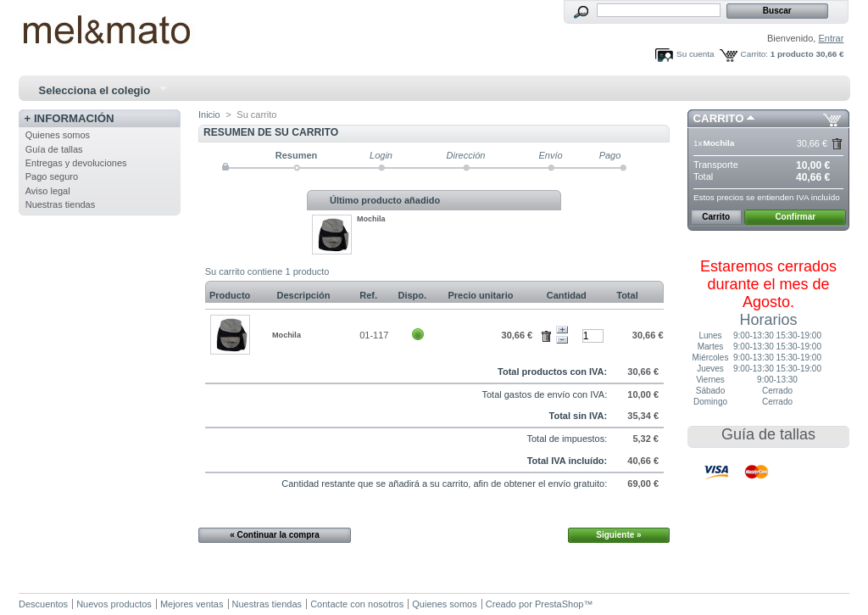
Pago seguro (52, 176)
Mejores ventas (192, 604)
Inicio (209, 115)
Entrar (831, 38)
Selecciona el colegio (96, 91)
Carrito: (754, 54)
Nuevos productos (114, 604)
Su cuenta (695, 54)
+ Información (70, 118)
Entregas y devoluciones (76, 163)
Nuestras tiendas (61, 204)
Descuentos (43, 604)
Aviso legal (48, 191)
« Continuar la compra (275, 535)
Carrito (719, 118)
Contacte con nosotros (357, 604)
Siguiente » (618, 535)
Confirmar (795, 217)
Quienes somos (58, 135)
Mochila (371, 219)
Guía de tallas (54, 149)
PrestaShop (559, 604)
